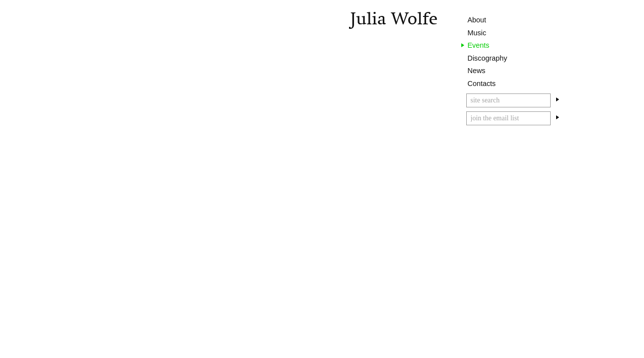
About (477, 20)
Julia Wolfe (394, 19)
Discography (488, 58)
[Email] (508, 118)
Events (479, 45)
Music (477, 33)
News (477, 71)
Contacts (482, 84)
